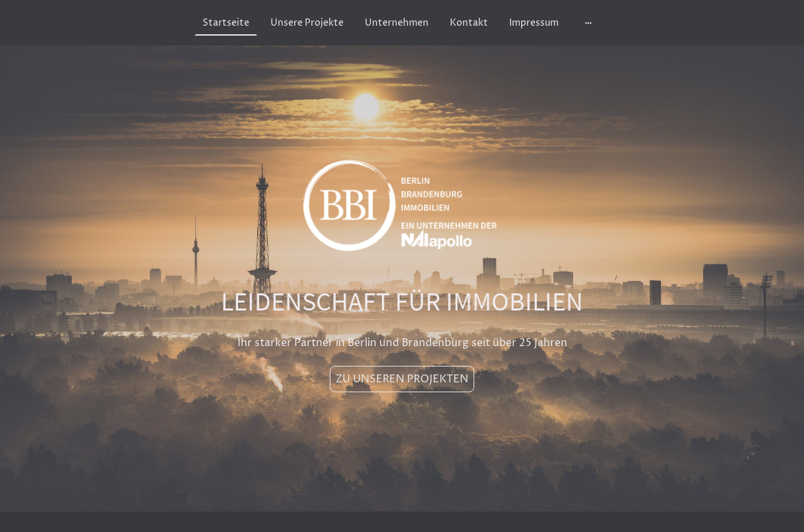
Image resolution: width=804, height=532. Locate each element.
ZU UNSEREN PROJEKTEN (402, 379)
